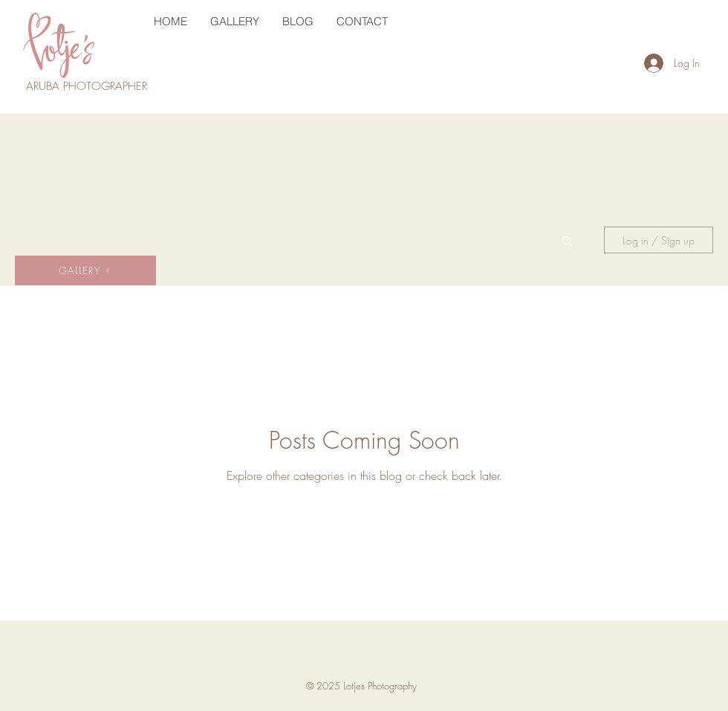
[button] (567, 242)
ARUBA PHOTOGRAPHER (88, 86)
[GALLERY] (85, 270)
